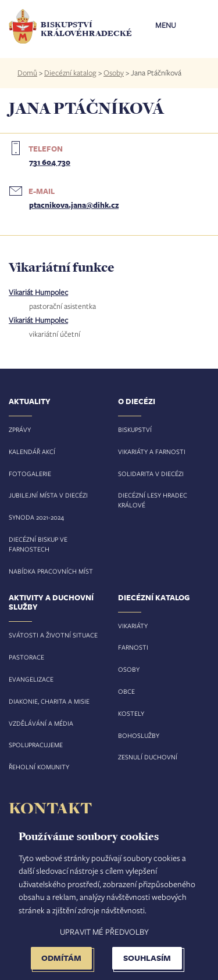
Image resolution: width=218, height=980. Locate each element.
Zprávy (20, 429)
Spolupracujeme (36, 745)
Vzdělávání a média (41, 723)
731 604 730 (50, 162)
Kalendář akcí (32, 451)
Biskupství (135, 429)
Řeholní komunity (39, 767)
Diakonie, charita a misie (49, 701)
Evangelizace (31, 679)
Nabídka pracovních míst (51, 571)
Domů (27, 73)
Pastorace (26, 657)
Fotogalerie (30, 473)
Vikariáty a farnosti (152, 451)
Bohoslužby (139, 735)
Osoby (114, 73)
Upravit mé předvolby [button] (104, 932)
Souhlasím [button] (147, 958)
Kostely (131, 713)
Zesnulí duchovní (148, 757)
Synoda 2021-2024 (36, 517)
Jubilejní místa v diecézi (48, 495)
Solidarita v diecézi (151, 473)
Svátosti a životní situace (53, 635)
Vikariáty (133, 626)
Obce (126, 691)
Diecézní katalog (70, 73)
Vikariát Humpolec (38, 292)
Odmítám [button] (61, 958)
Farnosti (133, 647)
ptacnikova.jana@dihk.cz (74, 205)
